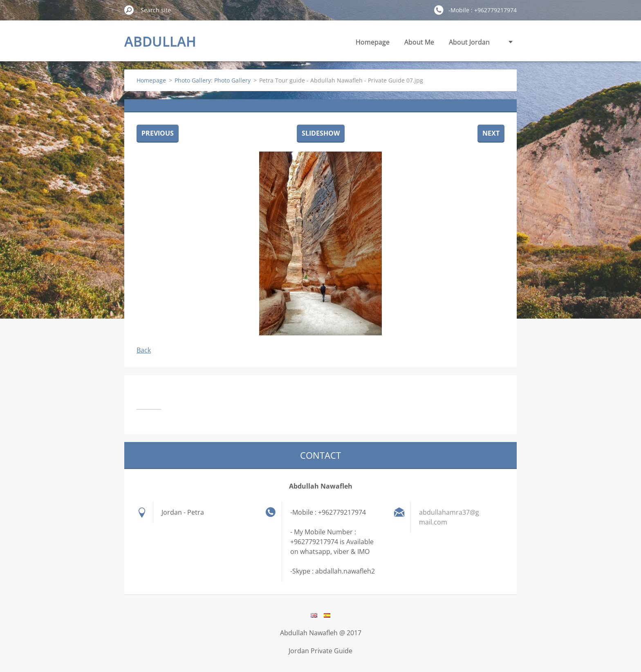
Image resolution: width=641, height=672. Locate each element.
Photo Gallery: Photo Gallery (213, 80)
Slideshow (321, 133)
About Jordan (469, 42)
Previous (158, 133)
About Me (419, 42)
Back (144, 350)
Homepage (373, 42)
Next (491, 133)
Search (129, 10)
